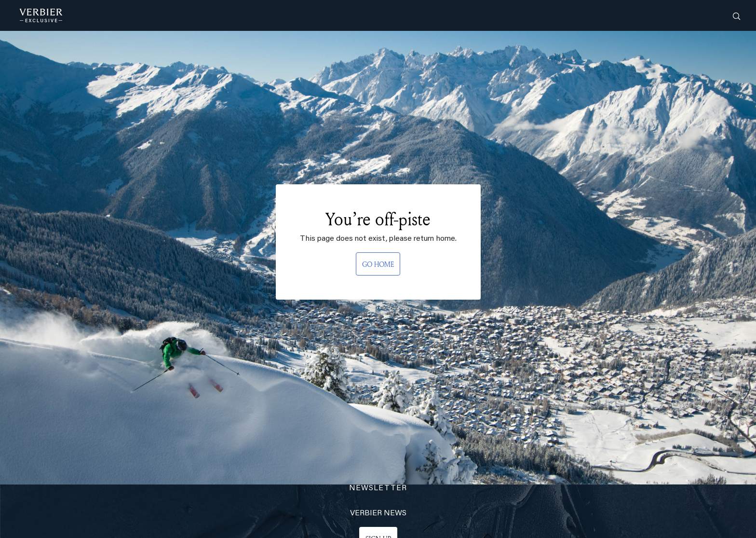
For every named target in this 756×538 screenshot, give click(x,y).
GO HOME (378, 264)
